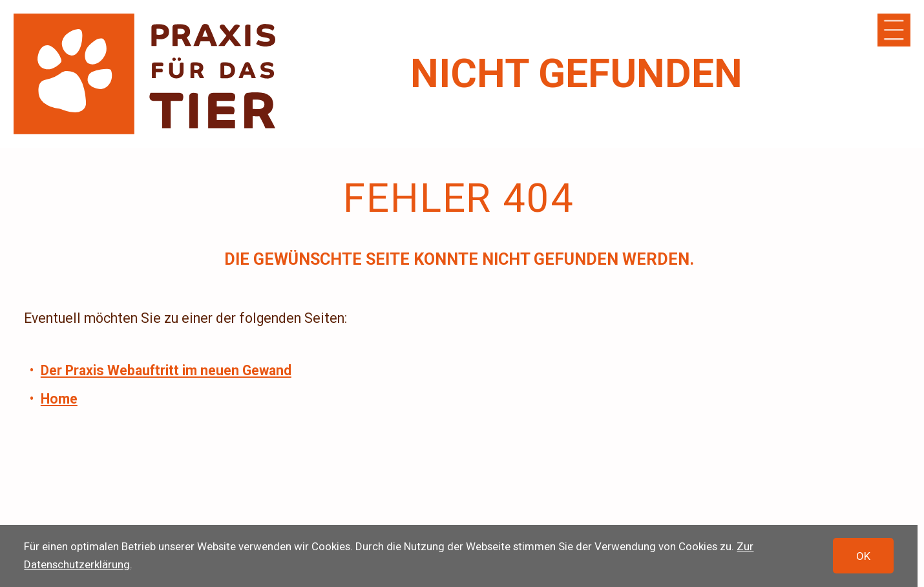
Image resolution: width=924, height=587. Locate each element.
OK (863, 556)
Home (59, 399)
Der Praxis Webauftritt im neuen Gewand (166, 370)
